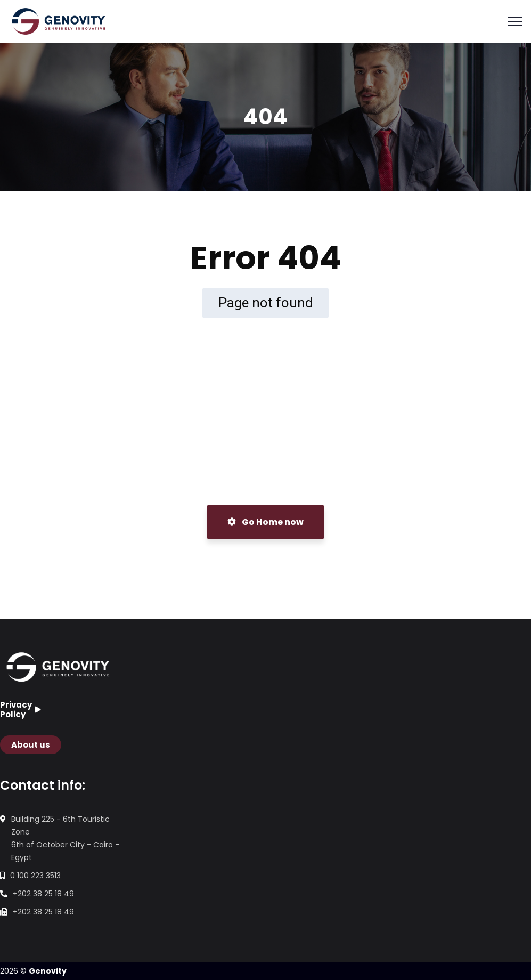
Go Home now (265, 522)
